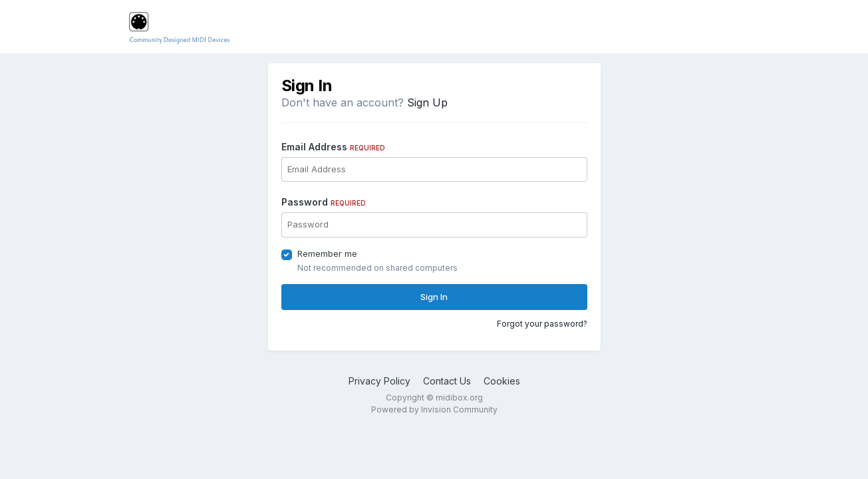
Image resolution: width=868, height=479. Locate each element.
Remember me (327, 253)
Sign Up (427, 102)
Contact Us (447, 381)
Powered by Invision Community (434, 409)
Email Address (333, 147)
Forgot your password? (542, 324)
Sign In (434, 297)
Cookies (502, 381)
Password (324, 202)
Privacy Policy (379, 381)
